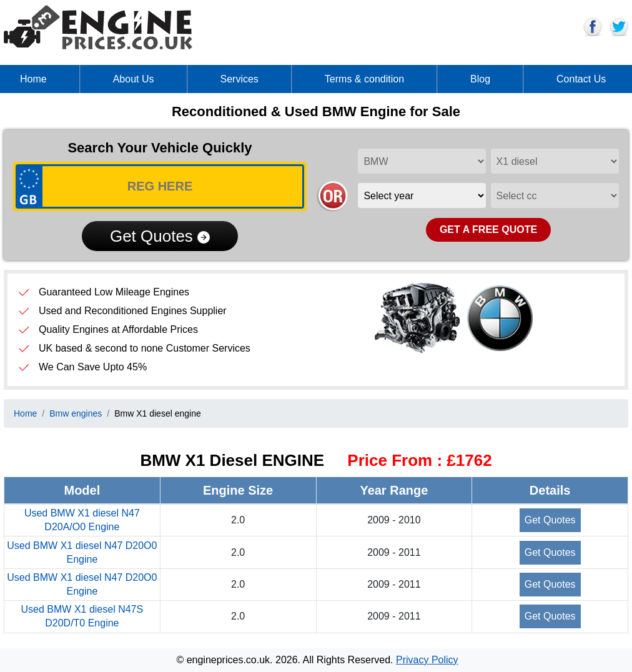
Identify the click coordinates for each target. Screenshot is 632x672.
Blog (480, 79)
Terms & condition (364, 79)
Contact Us (581, 79)
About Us (134, 79)
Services (239, 79)
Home (33, 79)
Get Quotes (160, 236)
